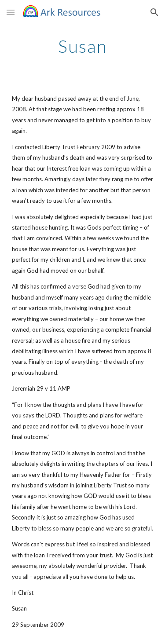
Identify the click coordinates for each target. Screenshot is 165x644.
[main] (83, 46)
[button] (11, 12)
